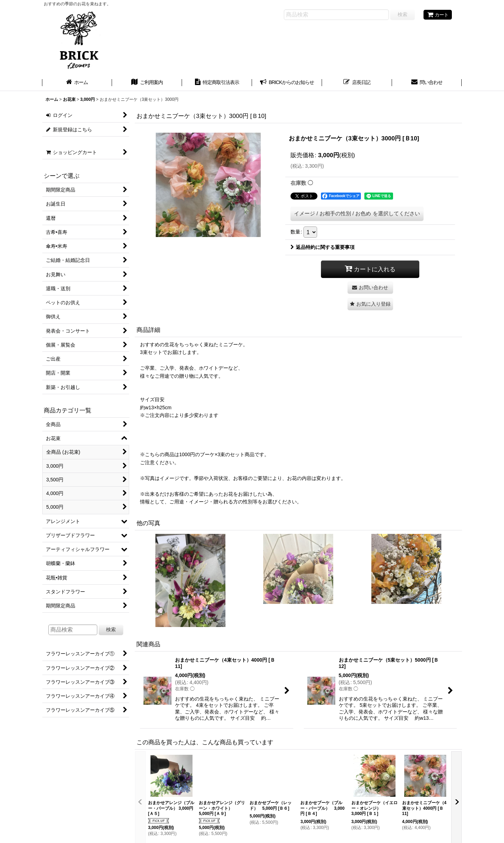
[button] (370, 304)
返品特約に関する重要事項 (323, 247)
